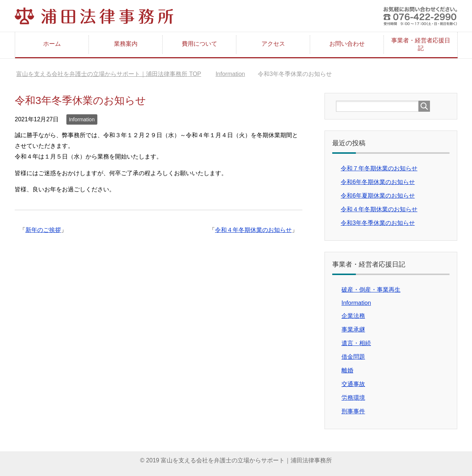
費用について (199, 44)
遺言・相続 (356, 343)
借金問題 (353, 357)
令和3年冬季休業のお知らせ (378, 223)
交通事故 (353, 384)
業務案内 (126, 44)
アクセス (273, 44)
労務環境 (353, 398)
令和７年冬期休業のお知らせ (379, 168)
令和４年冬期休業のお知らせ (253, 230)
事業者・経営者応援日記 (421, 44)
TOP (109, 74)
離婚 (347, 370)
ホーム (52, 44)
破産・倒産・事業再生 (371, 290)
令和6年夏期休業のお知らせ (378, 196)
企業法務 (353, 316)
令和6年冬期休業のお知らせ (378, 182)
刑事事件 (353, 411)
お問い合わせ (347, 44)
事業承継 (353, 329)
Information (82, 119)
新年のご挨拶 (43, 230)
